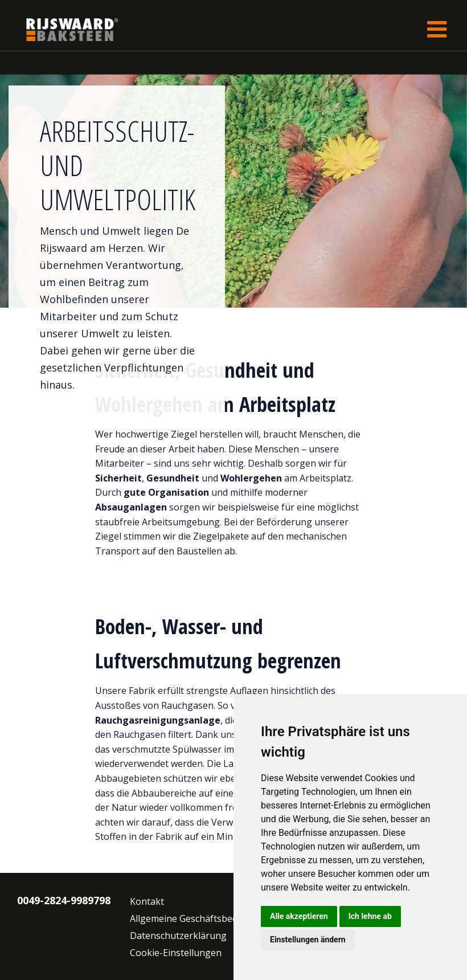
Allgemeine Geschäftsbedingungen (204, 918)
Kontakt (147, 901)
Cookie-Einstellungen (176, 953)
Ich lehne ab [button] (370, 916)
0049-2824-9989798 (64, 900)
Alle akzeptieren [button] (299, 916)
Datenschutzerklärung (178, 936)
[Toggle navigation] (437, 29)
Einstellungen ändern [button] (308, 940)
